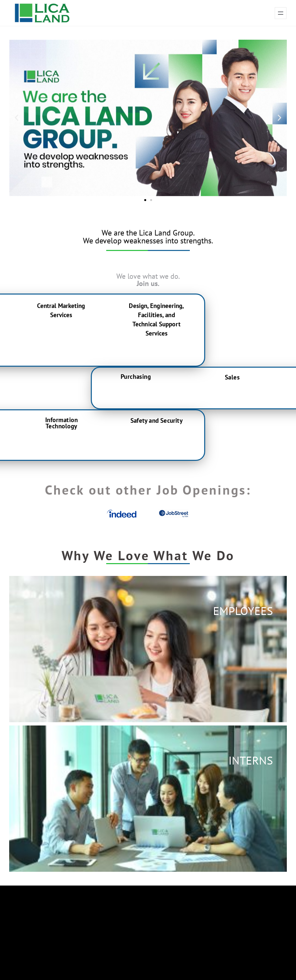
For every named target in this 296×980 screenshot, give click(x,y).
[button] (17, 118)
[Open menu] (281, 13)
